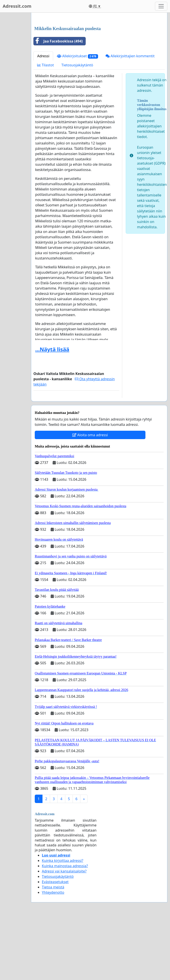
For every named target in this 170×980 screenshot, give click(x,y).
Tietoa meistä (53, 949)
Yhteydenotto (53, 954)
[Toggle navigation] (161, 6)
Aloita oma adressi (90, 497)
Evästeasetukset (55, 944)
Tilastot (45, 127)
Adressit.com (17, 6)
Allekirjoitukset (77, 118)
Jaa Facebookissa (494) (58, 103)
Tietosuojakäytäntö (77, 127)
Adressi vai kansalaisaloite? (64, 933)
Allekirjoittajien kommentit (130, 118)
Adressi (43, 118)
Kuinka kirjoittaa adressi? (63, 922)
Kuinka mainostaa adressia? (65, 928)
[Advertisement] (99, 51)
